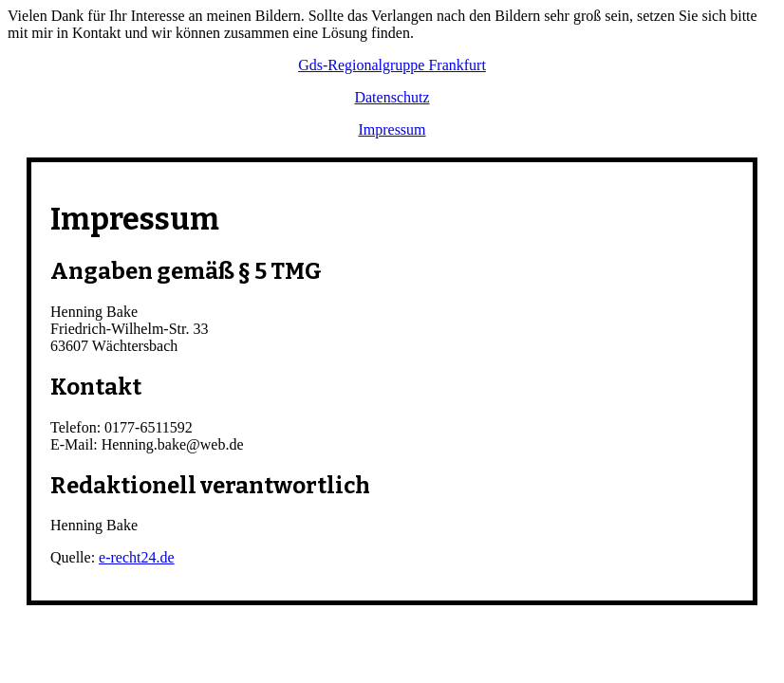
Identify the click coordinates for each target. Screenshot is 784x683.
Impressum (392, 129)
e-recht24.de (137, 557)
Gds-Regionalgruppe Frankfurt (392, 65)
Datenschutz (392, 97)
